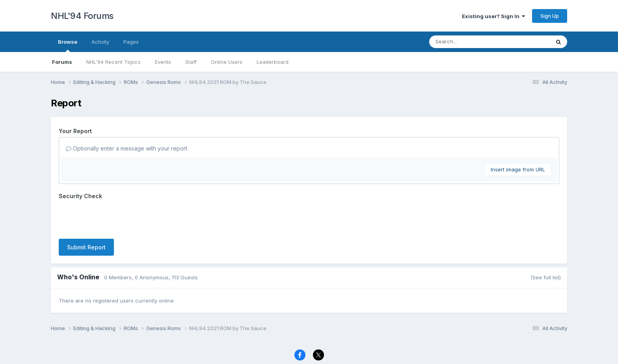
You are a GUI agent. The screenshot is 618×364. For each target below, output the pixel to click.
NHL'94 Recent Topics (114, 62)
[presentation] (119, 217)
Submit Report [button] (86, 247)
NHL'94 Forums (82, 16)
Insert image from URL (518, 169)
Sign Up (550, 16)
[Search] (468, 42)
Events (163, 62)
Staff (191, 62)
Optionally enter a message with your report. (127, 148)
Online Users (227, 62)
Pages (131, 42)
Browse (68, 45)
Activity (100, 42)
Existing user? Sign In (493, 16)
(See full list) (546, 277)
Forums (62, 62)
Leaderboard (273, 62)
